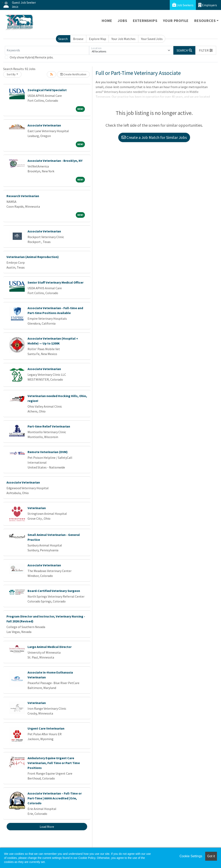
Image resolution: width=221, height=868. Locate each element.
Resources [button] (205, 21)
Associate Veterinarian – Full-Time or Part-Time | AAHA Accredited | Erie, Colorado (55, 798)
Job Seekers (183, 5)
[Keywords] (47, 50)
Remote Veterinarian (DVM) (48, 452)
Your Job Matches (123, 39)
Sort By (11, 74)
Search (63, 39)
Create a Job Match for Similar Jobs (154, 137)
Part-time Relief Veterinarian (49, 426)
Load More (47, 827)
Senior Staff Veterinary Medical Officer (56, 282)
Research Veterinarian (23, 196)
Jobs (122, 21)
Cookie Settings (191, 856)
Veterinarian (37, 508)
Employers (208, 5)
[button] (206, 50)
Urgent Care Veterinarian (46, 728)
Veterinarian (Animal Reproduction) (33, 257)
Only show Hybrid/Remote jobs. (32, 57)
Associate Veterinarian (44, 125)
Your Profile (176, 21)
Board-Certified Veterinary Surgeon (54, 591)
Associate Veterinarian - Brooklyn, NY (55, 161)
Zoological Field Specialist (47, 90)
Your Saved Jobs (152, 39)
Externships (145, 21)
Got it (211, 856)
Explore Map (98, 39)
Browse (78, 39)
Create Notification (73, 74)
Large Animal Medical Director (50, 647)
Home (107, 21)
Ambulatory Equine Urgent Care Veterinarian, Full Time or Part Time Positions (54, 763)
